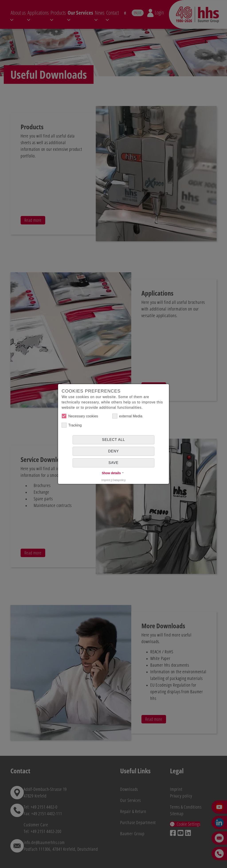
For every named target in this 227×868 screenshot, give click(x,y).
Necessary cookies (80, 416)
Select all (113, 440)
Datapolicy (119, 480)
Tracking (72, 425)
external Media (127, 416)
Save (113, 463)
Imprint (106, 480)
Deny (113, 451)
